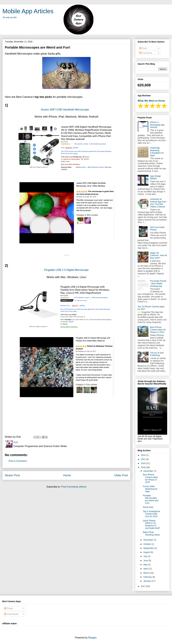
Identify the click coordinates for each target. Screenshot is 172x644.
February (148, 577)
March (147, 573)
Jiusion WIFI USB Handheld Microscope (65, 110)
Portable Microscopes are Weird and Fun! (151, 499)
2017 (144, 586)
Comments (146, 53)
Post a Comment (18, 461)
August (147, 552)
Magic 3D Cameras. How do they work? (159, 255)
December (148, 471)
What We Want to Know (151, 101)
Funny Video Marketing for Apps (150, 489)
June (146, 561)
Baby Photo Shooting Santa (151, 533)
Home (67, 475)
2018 (144, 467)
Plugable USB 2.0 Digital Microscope (66, 270)
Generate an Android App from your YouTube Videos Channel (158, 203)
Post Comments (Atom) (74, 487)
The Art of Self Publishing (157, 354)
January (147, 581)
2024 (144, 455)
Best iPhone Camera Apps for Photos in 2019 (158, 330)
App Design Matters (156, 177)
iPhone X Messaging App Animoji (157, 125)
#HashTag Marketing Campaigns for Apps (157, 152)
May (146, 565)
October (147, 544)
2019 (144, 463)
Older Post (121, 475)
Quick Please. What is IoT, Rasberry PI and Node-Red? (151, 524)
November (148, 540)
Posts (143, 48)
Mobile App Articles (28, 11)
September (149, 548)
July (146, 556)
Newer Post (12, 475)
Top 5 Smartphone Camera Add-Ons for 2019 (151, 514)
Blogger (92, 638)
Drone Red (148, 507)
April (146, 569)
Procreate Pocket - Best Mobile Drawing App (158, 283)
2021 (144, 459)
